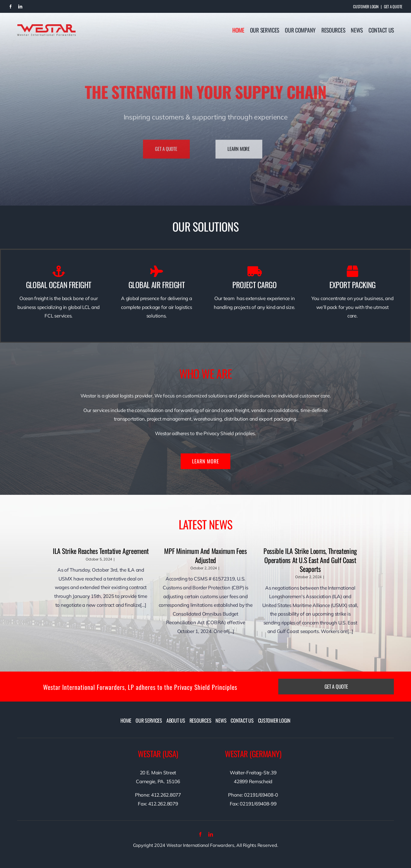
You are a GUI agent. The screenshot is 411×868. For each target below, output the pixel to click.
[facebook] (11, 7)
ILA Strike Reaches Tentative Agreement (101, 551)
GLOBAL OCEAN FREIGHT (59, 285)
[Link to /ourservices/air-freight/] (157, 271)
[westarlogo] (46, 27)
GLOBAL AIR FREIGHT (157, 285)
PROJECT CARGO (254, 285)
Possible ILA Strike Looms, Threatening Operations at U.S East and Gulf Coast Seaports (310, 560)
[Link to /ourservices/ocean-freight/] (59, 271)
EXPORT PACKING (352, 285)
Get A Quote (393, 6)
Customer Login (366, 6)
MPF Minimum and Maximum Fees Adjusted (205, 555)
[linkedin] (20, 7)
